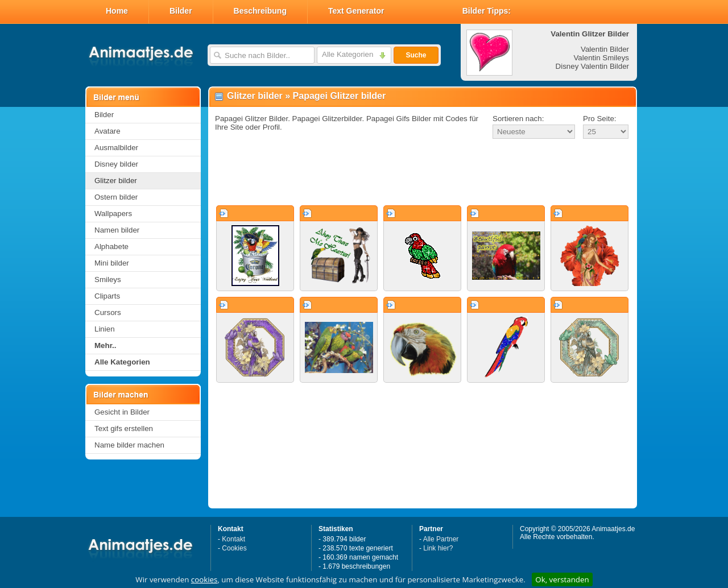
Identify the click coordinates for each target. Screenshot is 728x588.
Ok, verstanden (562, 579)
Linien (105, 329)
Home (117, 11)
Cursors (108, 312)
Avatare (107, 131)
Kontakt (233, 539)
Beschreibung (260, 11)
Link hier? (438, 548)
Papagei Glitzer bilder (340, 96)
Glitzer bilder (116, 181)
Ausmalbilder (116, 148)
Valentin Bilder (605, 49)
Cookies (234, 548)
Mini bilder (112, 263)
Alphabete (111, 247)
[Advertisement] (423, 173)
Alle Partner (441, 539)
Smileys (108, 279)
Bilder (181, 11)
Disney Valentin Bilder (592, 66)
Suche (416, 55)
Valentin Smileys (601, 58)
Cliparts (107, 296)
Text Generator (356, 11)
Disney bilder (116, 164)
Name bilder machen (129, 445)
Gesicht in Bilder (122, 412)
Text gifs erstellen (124, 428)
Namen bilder (117, 230)
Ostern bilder (116, 197)
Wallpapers (113, 214)
